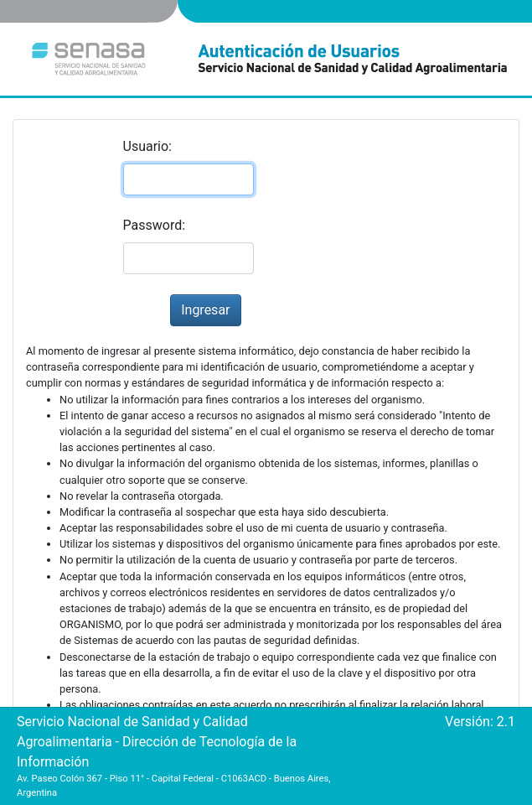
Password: (155, 225)
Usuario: (147, 146)
